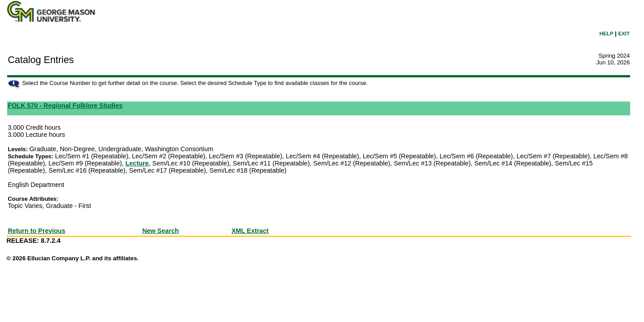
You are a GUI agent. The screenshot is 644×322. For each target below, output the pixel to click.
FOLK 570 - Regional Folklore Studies (65, 106)
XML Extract (250, 231)
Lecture (137, 163)
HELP (606, 33)
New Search (161, 231)
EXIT (624, 33)
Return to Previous (36, 231)
